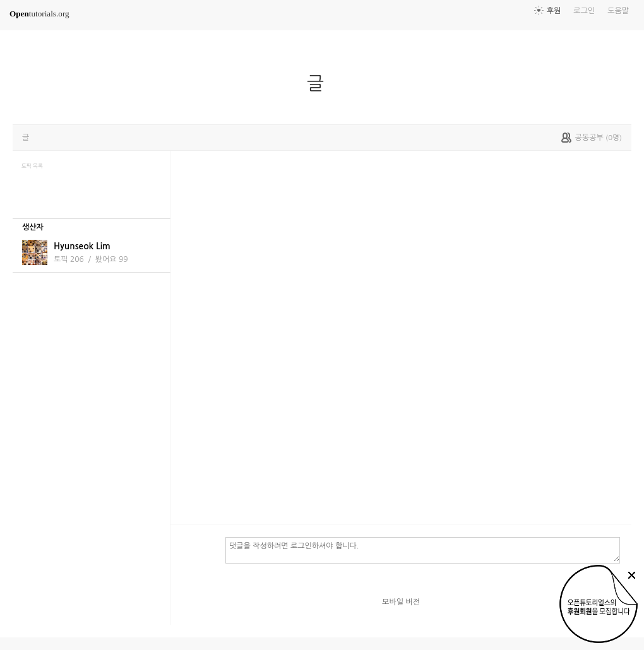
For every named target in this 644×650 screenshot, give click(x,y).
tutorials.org (39, 14)
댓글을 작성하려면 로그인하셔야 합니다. (423, 550)
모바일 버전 (401, 602)
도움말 (618, 11)
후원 (554, 11)
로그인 (584, 11)
